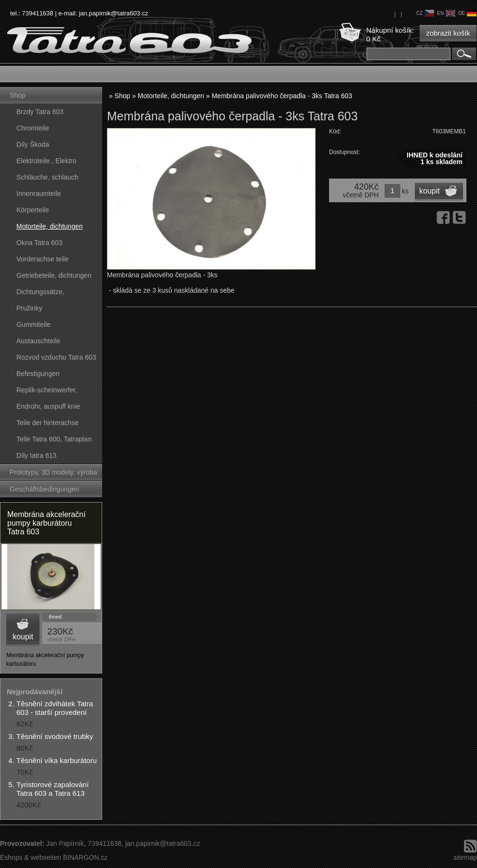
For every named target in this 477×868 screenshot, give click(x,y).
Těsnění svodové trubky (55, 736)
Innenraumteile (39, 194)
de (467, 13)
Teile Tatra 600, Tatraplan (54, 439)
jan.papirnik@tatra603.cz (114, 13)
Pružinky (29, 308)
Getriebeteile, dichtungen (54, 275)
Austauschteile (38, 341)
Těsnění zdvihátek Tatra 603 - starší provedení (55, 708)
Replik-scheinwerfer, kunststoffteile (47, 392)
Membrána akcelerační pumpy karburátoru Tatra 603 (46, 523)
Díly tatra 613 (36, 455)
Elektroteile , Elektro (46, 161)
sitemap (465, 857)
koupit (23, 637)
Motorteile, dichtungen (50, 226)
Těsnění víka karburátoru (57, 760)
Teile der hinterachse (47, 423)
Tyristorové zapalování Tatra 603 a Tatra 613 (53, 789)
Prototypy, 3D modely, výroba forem (53, 474)
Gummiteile (33, 324)
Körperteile (33, 210)
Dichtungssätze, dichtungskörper (40, 294)
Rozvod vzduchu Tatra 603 (56, 357)
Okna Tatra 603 (39, 243)
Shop (18, 95)
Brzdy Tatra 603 (40, 112)
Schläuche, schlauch (47, 177)
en (446, 13)
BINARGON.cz (86, 857)
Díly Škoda (33, 144)
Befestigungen (38, 374)
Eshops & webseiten (31, 857)
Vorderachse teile (42, 259)
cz (425, 13)
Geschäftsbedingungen (44, 489)
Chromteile (33, 128)
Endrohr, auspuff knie (48, 406)
